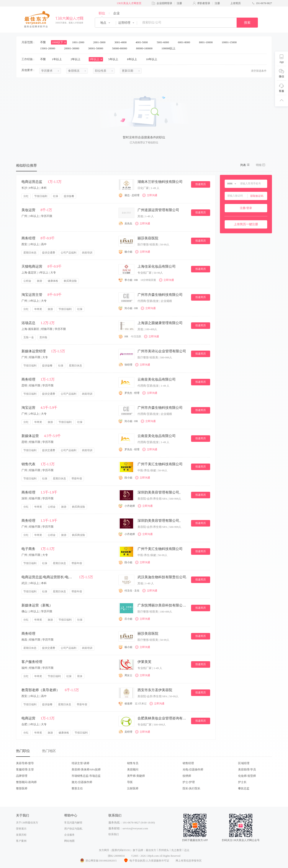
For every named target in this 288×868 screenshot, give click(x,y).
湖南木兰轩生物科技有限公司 (160, 182)
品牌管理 (22, 776)
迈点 (187, 850)
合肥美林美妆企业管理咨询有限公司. (162, 718)
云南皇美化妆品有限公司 (157, 379)
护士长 (242, 782)
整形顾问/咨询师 (26, 782)
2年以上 (77, 59)
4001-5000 (143, 42)
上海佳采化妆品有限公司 (157, 266)
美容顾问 (133, 769)
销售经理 (188, 763)
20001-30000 (73, 48)
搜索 (247, 23)
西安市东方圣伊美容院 (155, 690)
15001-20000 (49, 48)
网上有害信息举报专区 (189, 861)
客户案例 (21, 841)
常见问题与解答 (73, 823)
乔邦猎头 (164, 850)
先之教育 (177, 850)
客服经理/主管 (25, 769)
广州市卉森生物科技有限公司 (160, 295)
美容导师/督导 (25, 763)
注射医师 (133, 788)
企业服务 (69, 835)
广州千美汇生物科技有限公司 (160, 464)
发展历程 (21, 835)
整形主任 (77, 788)
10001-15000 (231, 42)
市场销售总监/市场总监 (86, 776)
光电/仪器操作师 (193, 769)
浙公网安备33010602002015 (98, 861)
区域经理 (244, 763)
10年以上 (153, 59)
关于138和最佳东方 (27, 823)
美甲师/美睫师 (136, 776)
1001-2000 (80, 42)
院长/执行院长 (191, 788)
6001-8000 (185, 42)
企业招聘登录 (164, 3)
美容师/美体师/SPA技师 (86, 769)
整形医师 (22, 788)
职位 (102, 13)
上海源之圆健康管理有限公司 (160, 323)
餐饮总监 (244, 788)
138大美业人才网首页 (129, 3)
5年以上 (115, 59)
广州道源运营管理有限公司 (158, 210)
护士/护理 (189, 782)
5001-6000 (164, 42)
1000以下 (59, 42)
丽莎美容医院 (148, 238)
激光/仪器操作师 (82, 782)
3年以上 (96, 59)
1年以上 (58, 59)
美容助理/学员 (247, 769)
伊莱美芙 (144, 662)
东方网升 (104, 850)
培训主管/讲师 (80, 763)
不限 (43, 42)
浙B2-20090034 (116, 856)
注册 (179, 3)
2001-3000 (101, 42)
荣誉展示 (21, 829)
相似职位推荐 (26, 165)
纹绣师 (187, 776)
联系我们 (114, 834)
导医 (130, 782)
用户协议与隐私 (73, 829)
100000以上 (170, 48)
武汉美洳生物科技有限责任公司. (162, 577)
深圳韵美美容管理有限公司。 (160, 492)
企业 (116, 13)
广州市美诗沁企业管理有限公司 (162, 351)
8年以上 (133, 59)
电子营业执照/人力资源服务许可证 (146, 861)
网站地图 (69, 841)
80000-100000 (146, 48)
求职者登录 (204, 3)
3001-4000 (122, 42)
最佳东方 (151, 850)
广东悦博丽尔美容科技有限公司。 (162, 605)
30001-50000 (97, 48)
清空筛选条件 (259, 71)
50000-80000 (121, 48)
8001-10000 (207, 42)
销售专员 (133, 763)
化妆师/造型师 (247, 776)
